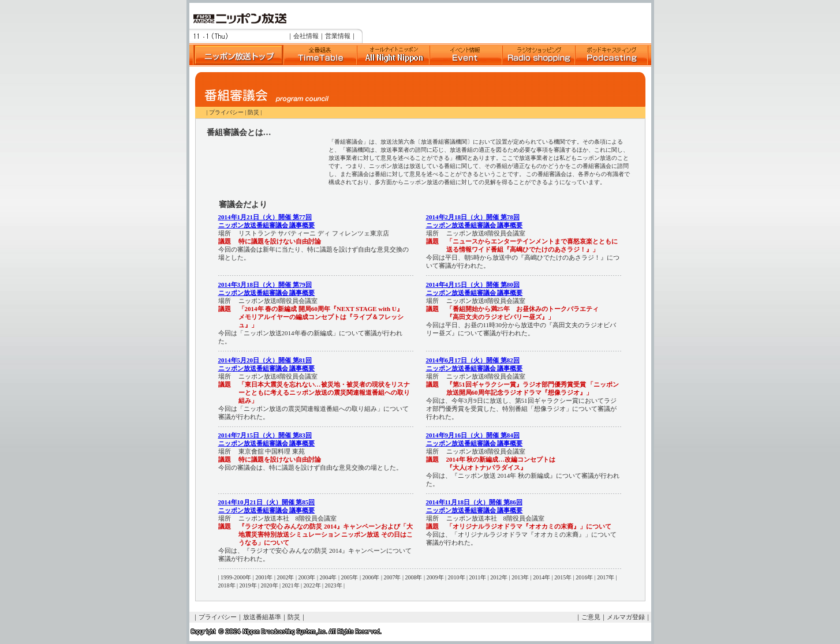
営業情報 (338, 36)
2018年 (227, 585)
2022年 (312, 585)
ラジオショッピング (539, 55)
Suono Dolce (393, 55)
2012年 (499, 577)
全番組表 (320, 55)
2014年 (542, 577)
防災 (253, 112)
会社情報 (306, 36)
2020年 (270, 585)
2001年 (264, 577)
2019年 (248, 585)
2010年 (457, 577)
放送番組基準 (262, 617)
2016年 (584, 577)
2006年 (371, 577)
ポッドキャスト (611, 55)
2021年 (291, 585)
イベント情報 (466, 55)
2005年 (349, 577)
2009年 (435, 577)
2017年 (606, 577)
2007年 (392, 577)
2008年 (413, 577)
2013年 (520, 577)
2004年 (328, 577)
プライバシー (226, 112)
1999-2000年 (236, 577)
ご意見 (591, 617)
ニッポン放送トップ (236, 55)
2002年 (285, 577)
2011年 (478, 577)
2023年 (334, 585)
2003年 (307, 577)
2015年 (563, 577)
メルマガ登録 (626, 617)
